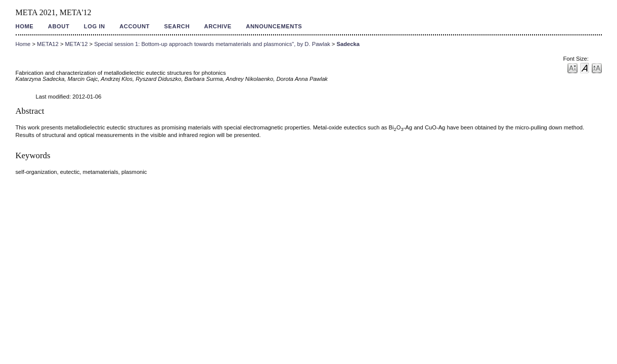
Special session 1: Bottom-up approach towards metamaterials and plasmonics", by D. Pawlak (212, 44)
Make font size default (585, 67)
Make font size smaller (572, 67)
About (59, 26)
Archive (218, 26)
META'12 (77, 44)
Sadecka (348, 44)
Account (135, 26)
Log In (95, 26)
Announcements (274, 26)
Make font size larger (597, 67)
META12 (48, 44)
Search (177, 26)
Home (25, 26)
